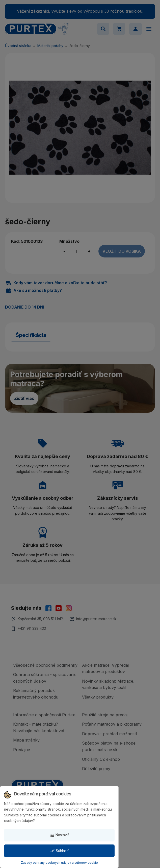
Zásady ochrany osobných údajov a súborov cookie (59, 863)
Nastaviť (59, 835)
